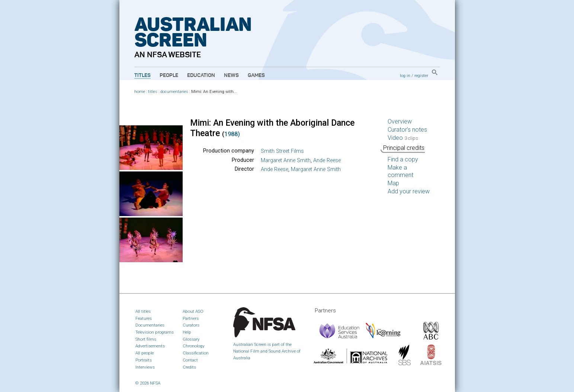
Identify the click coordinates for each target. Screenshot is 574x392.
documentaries (174, 92)
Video (403, 138)
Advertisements (150, 346)
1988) (232, 134)
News (231, 75)
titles (153, 92)
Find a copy (403, 159)
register (421, 75)
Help (187, 332)
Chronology (194, 346)
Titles (142, 75)
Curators (191, 325)
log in (405, 75)
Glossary (191, 339)
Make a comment (400, 171)
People (169, 75)
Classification (196, 353)
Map (393, 183)
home (140, 92)
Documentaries (150, 325)
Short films (146, 339)
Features (144, 318)
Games (256, 75)
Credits (189, 367)
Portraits (144, 360)
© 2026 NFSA (148, 383)
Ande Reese (327, 160)
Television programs (155, 332)
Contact (190, 360)
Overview (400, 121)
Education (201, 75)
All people (145, 353)
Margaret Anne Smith (286, 160)
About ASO (193, 311)
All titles (143, 311)
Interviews (145, 367)
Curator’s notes (407, 130)
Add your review (409, 191)
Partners (191, 318)
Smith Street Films (282, 151)
